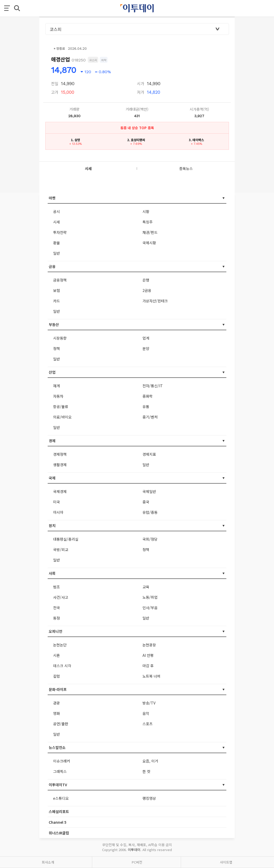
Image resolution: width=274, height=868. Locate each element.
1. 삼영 (76, 140)
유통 (146, 407)
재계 (57, 386)
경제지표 (149, 454)
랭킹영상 (149, 798)
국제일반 (149, 491)
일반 (57, 253)
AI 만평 (148, 655)
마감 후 (148, 666)
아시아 (58, 512)
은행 (146, 280)
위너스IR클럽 (59, 833)
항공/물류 (61, 407)
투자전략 (60, 232)
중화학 (148, 396)
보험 (57, 290)
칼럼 (57, 676)
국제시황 (149, 243)
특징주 (148, 222)
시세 (57, 222)
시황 (146, 211)
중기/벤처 (150, 417)
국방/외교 (61, 549)
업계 (146, 338)
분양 (146, 348)
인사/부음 (150, 608)
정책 (57, 348)
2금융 (147, 290)
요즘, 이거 (150, 761)
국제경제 (60, 491)
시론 (57, 655)
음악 (146, 713)
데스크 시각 (62, 666)
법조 (57, 587)
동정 (57, 618)
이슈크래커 (62, 761)
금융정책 (60, 280)
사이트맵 (226, 862)
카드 (57, 301)
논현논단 (60, 645)
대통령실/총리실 (66, 539)
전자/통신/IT (153, 386)
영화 (57, 713)
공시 (57, 211)
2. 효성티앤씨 (136, 140)
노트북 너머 (151, 676)
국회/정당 (150, 539)
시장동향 (60, 338)
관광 (57, 703)
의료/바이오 (62, 417)
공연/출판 (61, 724)
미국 (57, 502)
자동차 (58, 396)
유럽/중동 (150, 512)
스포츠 (148, 724)
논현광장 (149, 645)
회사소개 (48, 862)
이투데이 (134, 850)
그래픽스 (60, 771)
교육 (146, 587)
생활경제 (60, 465)
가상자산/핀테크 (155, 301)
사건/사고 (61, 597)
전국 (57, 608)
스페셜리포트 (59, 811)
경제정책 (60, 454)
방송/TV (149, 703)
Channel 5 (58, 822)
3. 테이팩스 (196, 140)
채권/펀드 (150, 232)
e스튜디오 (61, 798)
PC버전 (137, 862)
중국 (146, 502)
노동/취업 (150, 597)
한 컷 (146, 771)
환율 (57, 243)
